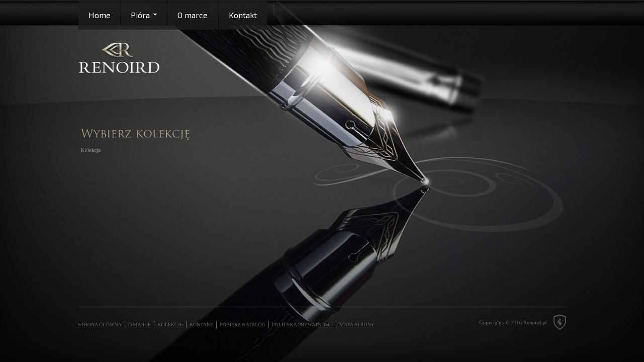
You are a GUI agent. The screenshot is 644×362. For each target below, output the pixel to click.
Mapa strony (357, 325)
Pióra (140, 15)
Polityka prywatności (302, 325)
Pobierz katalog (243, 325)
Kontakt (243, 15)
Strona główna (100, 325)
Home (100, 15)
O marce (193, 15)
